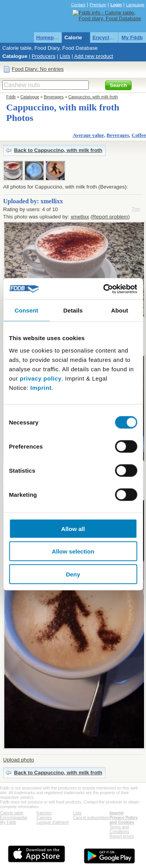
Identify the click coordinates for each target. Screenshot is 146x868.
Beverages (54, 97)
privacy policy (41, 378)
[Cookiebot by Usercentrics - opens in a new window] (104, 289)
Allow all (73, 528)
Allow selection (73, 551)
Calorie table (80, 38)
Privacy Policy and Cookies (123, 820)
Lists (65, 56)
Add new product (93, 56)
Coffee (139, 135)
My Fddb (132, 38)
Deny (73, 574)
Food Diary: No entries (38, 69)
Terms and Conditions (119, 829)
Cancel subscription (91, 817)
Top (136, 209)
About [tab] (120, 310)
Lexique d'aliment (53, 822)
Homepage (49, 38)
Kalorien (44, 813)
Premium (98, 5)
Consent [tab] (26, 310)
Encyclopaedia (111, 38)
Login (116, 5)
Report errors (122, 836)
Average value (88, 135)
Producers (43, 56)
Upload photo (18, 760)
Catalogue (15, 56)
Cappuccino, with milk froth (93, 97)
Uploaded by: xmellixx (33, 201)
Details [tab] (73, 310)
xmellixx (80, 217)
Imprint (41, 387)
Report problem (110, 217)
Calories (44, 817)
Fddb (11, 97)
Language (135, 5)
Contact (78, 5)
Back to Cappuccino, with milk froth (58, 150)
